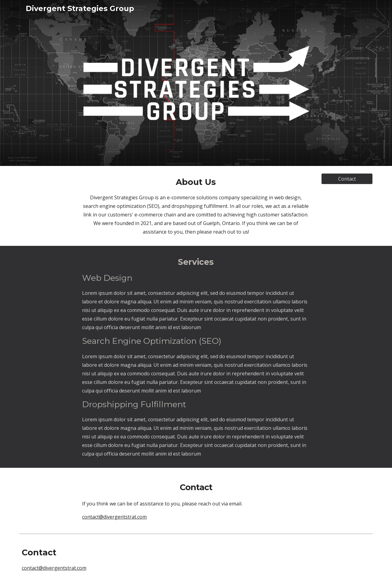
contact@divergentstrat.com (54, 568)
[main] (196, 206)
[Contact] (347, 179)
